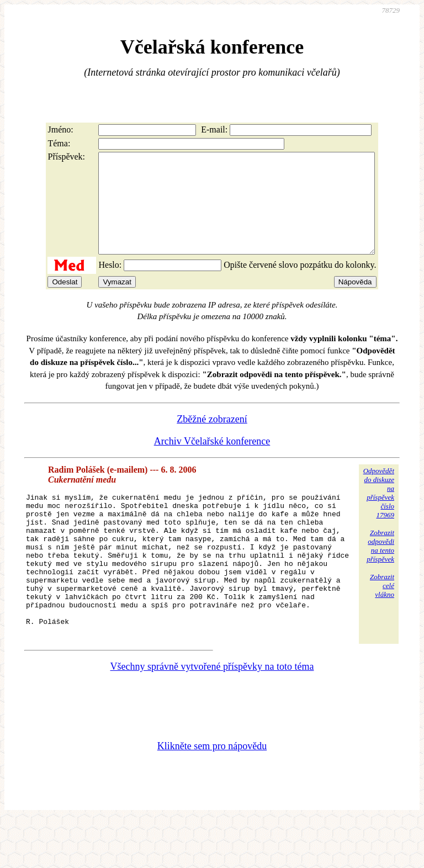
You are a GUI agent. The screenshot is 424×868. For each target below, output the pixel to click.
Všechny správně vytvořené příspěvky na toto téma (212, 714)
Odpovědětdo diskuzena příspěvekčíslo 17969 (379, 513)
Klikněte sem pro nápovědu (212, 794)
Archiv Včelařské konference (212, 461)
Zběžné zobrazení (212, 439)
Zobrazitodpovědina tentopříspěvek (380, 566)
